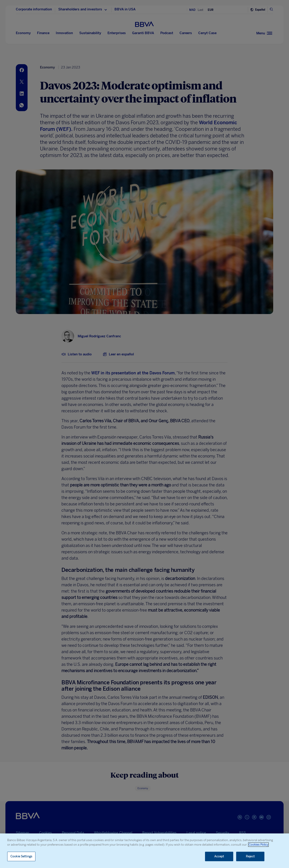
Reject (250, 856)
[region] (144, 851)
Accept (219, 856)
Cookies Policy (258, 845)
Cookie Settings (21, 856)
